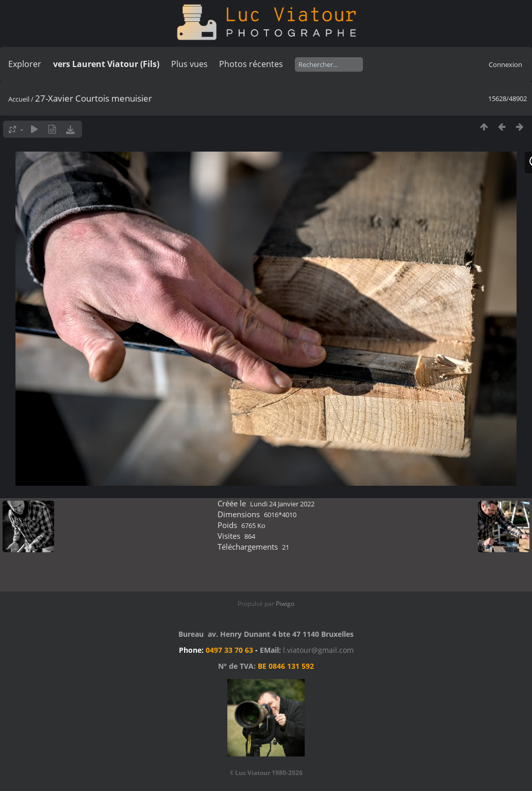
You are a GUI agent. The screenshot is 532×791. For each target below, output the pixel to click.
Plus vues (189, 64)
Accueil (19, 99)
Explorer (25, 64)
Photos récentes (251, 64)
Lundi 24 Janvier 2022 (282, 504)
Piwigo (285, 604)
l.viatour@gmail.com (318, 650)
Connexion (505, 64)
